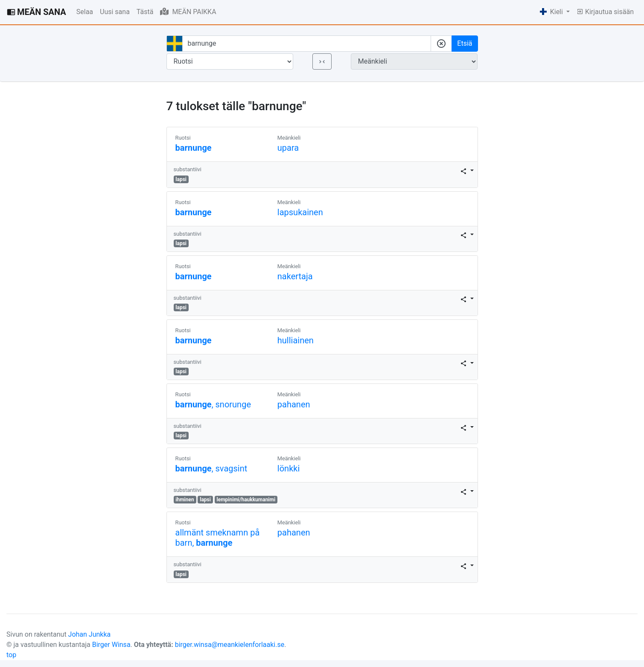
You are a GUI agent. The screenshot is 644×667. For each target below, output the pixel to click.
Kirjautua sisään (605, 12)
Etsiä (465, 43)
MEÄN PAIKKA (188, 12)
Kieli (552, 12)
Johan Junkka (90, 634)
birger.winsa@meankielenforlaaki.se (230, 645)
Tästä (145, 12)
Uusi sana (115, 12)
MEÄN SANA (36, 12)
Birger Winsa (111, 645)
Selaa (85, 12)
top (11, 655)
